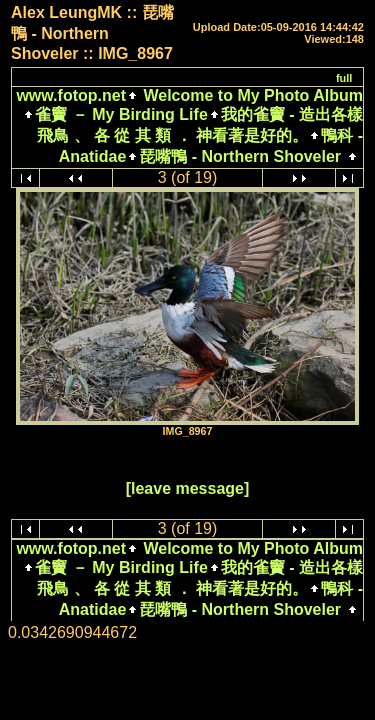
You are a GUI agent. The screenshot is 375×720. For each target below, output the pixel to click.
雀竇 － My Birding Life (121, 114)
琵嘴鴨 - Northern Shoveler (240, 156)
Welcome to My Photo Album (251, 95)
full (344, 78)
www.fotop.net (71, 95)
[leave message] (188, 488)
